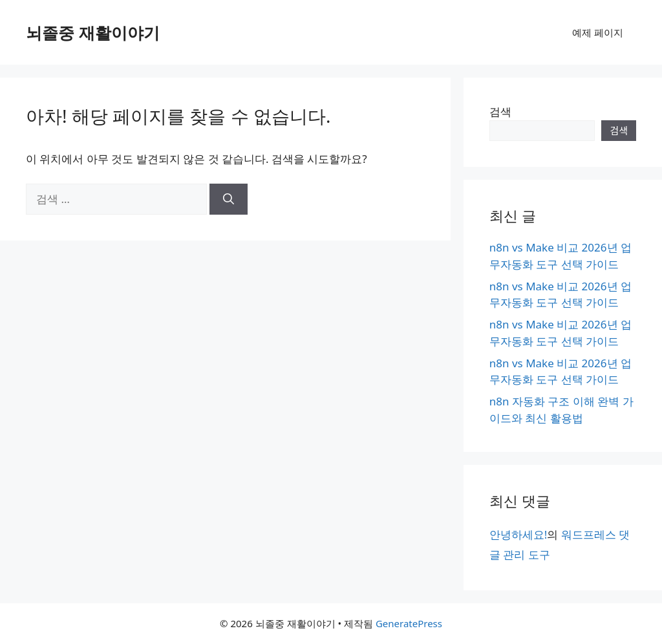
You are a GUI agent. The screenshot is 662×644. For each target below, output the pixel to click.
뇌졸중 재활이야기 (93, 32)
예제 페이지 (598, 32)
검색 (500, 112)
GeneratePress (409, 623)
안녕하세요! (518, 534)
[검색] (229, 199)
